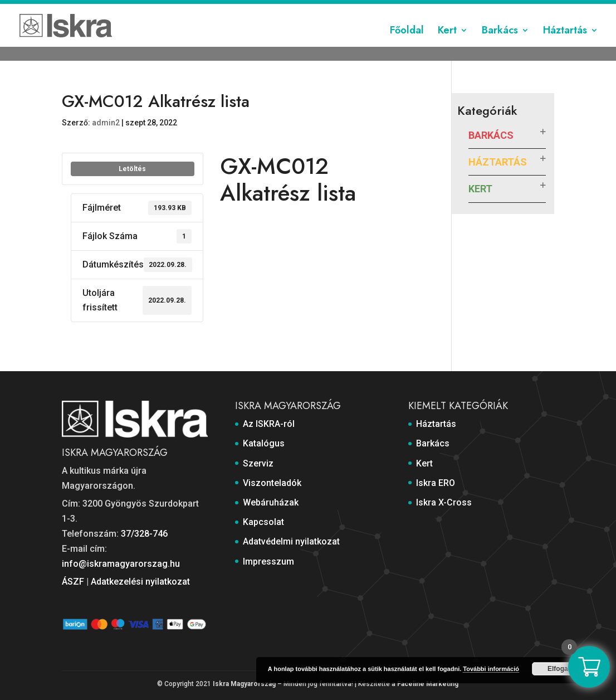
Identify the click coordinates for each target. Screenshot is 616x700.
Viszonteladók (275, 9)
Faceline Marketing (428, 684)
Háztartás (565, 46)
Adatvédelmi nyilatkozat (457, 9)
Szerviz (226, 9)
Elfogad (560, 669)
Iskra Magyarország (244, 684)
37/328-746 (144, 534)
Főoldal (407, 46)
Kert (447, 46)
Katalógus (185, 9)
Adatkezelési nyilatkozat (140, 582)
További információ (491, 669)
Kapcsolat (387, 9)
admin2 (106, 123)
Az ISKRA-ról (135, 9)
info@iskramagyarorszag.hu (121, 564)
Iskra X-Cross (444, 502)
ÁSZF (73, 582)
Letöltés (132, 169)
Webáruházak (335, 9)
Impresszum (532, 9)
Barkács (500, 46)
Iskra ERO (436, 483)
